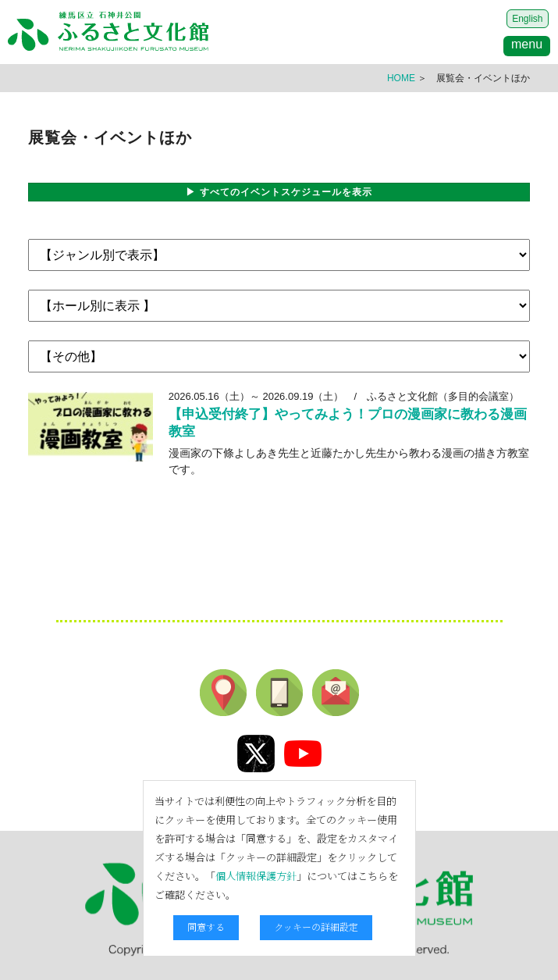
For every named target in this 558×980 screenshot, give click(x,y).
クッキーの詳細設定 (316, 927)
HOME (401, 78)
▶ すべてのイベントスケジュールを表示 (279, 192)
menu (527, 44)
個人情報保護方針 (256, 876)
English (527, 19)
